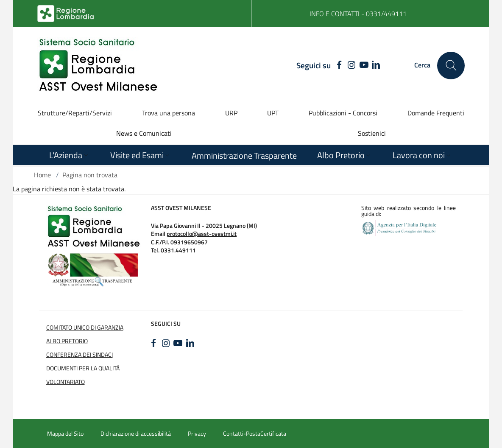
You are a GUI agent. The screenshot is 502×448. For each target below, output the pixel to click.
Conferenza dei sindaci (79, 355)
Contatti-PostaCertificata (255, 434)
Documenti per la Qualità (83, 368)
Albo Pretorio (67, 341)
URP (231, 113)
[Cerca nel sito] (451, 66)
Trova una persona (169, 113)
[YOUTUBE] (364, 65)
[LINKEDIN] (376, 65)
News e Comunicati (144, 133)
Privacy (197, 434)
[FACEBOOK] (337, 65)
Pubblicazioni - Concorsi (343, 113)
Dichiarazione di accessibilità (136, 434)
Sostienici (372, 133)
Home (42, 175)
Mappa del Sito (65, 434)
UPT (273, 113)
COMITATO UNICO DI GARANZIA (85, 328)
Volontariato (66, 382)
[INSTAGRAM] (352, 65)
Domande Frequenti (436, 113)
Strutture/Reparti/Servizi (75, 113)
